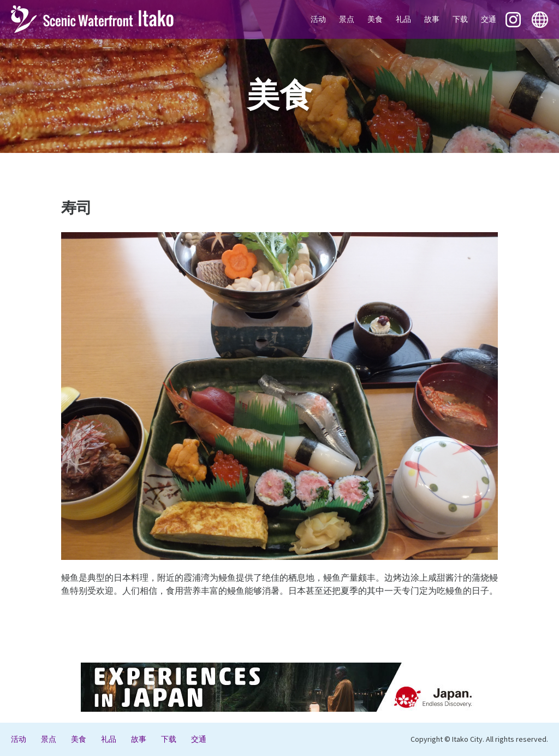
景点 (347, 19)
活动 (318, 19)
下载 (460, 19)
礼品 (403, 19)
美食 (375, 19)
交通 (489, 19)
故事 (432, 19)
